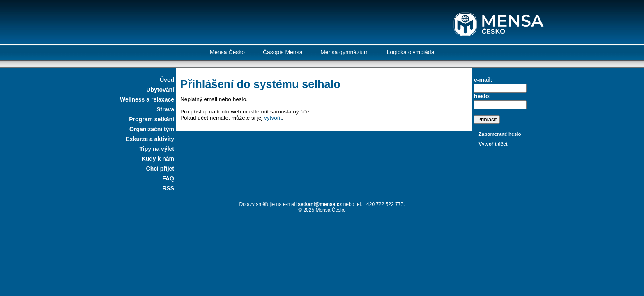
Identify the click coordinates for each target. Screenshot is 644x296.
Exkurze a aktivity (150, 139)
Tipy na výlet (157, 149)
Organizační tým (152, 129)
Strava (165, 109)
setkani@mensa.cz (320, 204)
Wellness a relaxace (147, 99)
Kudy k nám (158, 159)
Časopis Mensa (283, 52)
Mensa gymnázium (345, 52)
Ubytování (160, 90)
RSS (168, 188)
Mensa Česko (228, 52)
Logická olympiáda (410, 52)
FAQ (168, 178)
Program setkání (152, 119)
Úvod (167, 80)
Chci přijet (160, 169)
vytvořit (273, 118)
